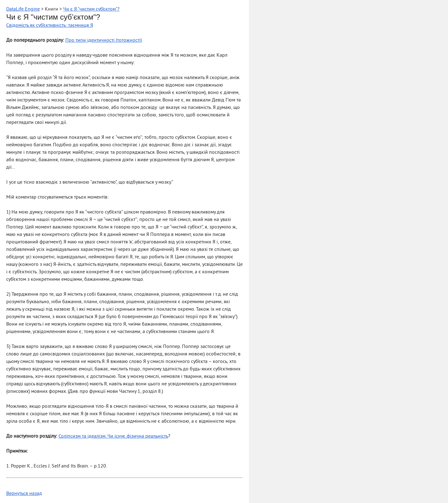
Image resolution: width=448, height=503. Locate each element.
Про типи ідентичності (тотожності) (104, 40)
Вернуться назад (24, 494)
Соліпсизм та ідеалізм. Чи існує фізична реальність (113, 436)
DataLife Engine (23, 9)
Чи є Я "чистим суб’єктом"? (91, 9)
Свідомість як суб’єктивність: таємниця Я (50, 26)
